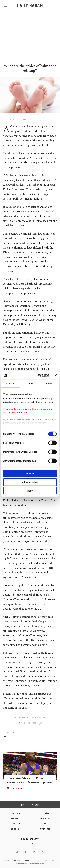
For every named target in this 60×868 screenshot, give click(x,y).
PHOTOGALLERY (18, 788)
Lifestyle (15, 824)
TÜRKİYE (45, 813)
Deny (30, 491)
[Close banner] (56, 375)
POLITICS (15, 813)
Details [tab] (30, 383)
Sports (15, 829)
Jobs (7, 860)
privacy (17, 860)
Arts (45, 824)
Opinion (45, 829)
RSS (53, 860)
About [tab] (49, 383)
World (15, 818)
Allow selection (30, 482)
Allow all (30, 474)
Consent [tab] (11, 383)
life (4, 736)
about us (29, 860)
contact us (42, 860)
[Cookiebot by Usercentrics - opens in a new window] (37, 375)
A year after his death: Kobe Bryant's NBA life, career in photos (29, 781)
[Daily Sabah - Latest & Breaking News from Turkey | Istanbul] (30, 6)
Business (45, 818)
